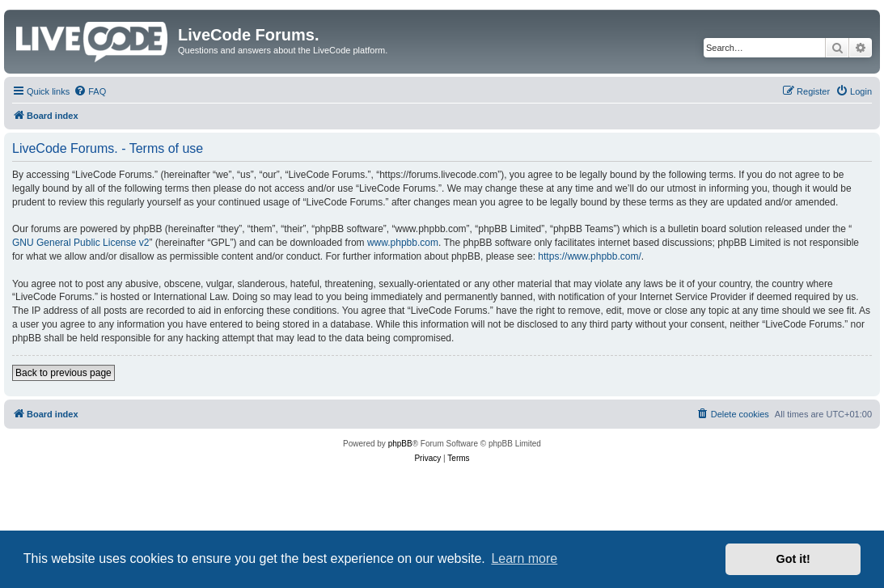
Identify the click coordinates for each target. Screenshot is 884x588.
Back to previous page (63, 373)
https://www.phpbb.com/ (589, 256)
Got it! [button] (793, 559)
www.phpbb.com (403, 243)
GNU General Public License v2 (80, 243)
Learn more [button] (524, 558)
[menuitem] (90, 91)
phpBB (400, 444)
